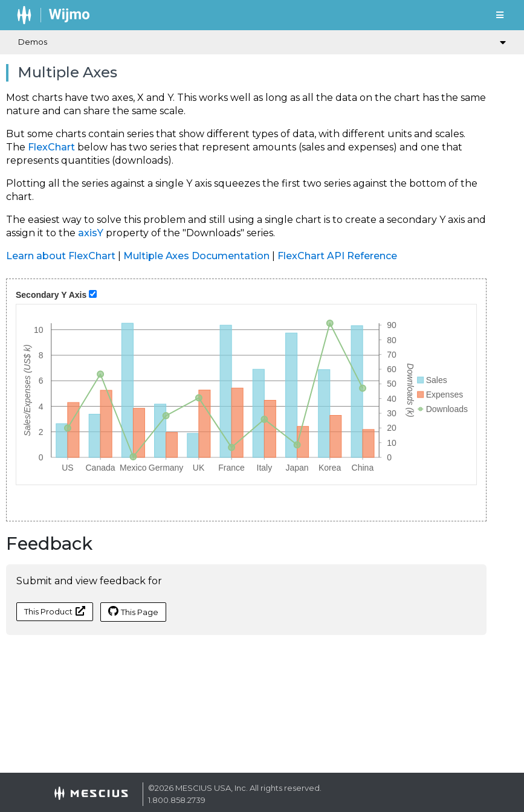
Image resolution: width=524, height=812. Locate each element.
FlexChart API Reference (337, 256)
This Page (133, 611)
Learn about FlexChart (61, 256)
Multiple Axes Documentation (196, 256)
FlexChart (51, 147)
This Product (55, 611)
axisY (91, 233)
